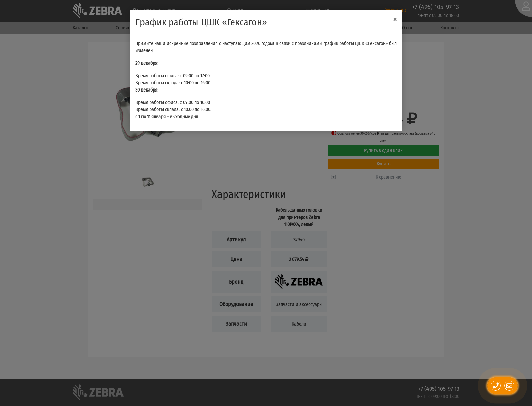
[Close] (395, 19)
